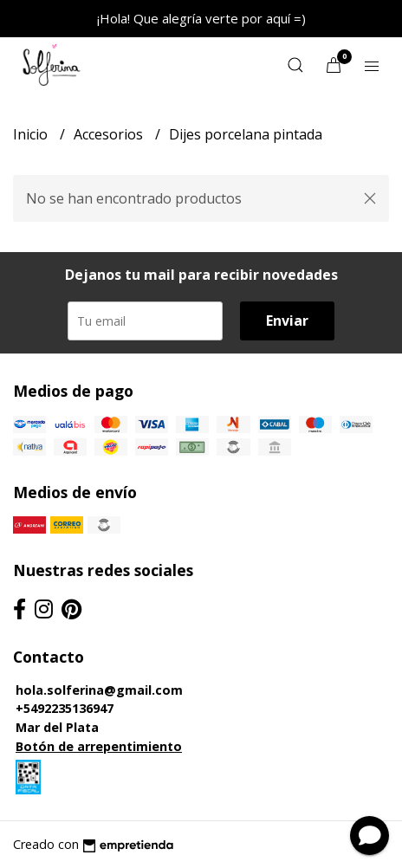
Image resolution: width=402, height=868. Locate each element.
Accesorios (110, 134)
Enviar (287, 321)
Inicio (32, 134)
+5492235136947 (65, 708)
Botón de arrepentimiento (99, 746)
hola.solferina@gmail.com (99, 690)
